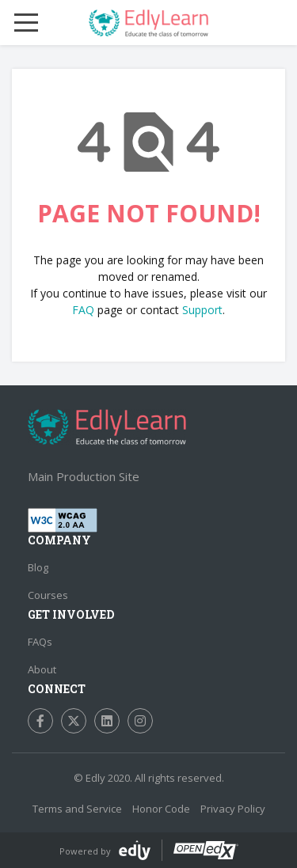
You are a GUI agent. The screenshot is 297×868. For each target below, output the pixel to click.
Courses (48, 595)
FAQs (40, 642)
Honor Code (161, 809)
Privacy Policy (233, 809)
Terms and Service (77, 809)
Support (202, 310)
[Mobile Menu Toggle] (26, 23)
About (42, 669)
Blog (38, 567)
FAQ (83, 310)
